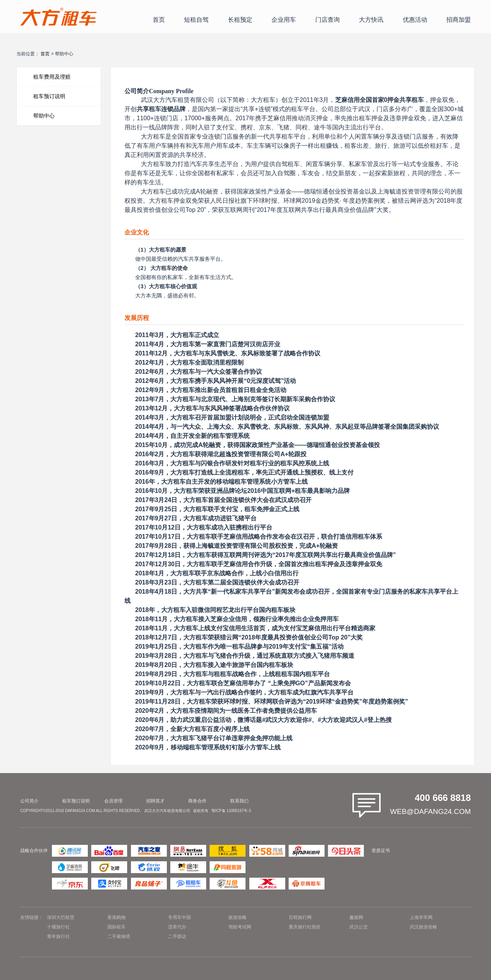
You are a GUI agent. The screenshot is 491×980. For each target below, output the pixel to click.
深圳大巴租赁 (61, 917)
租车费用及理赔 (52, 77)
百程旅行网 (300, 917)
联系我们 (239, 801)
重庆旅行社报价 (305, 927)
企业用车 (284, 20)
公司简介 (29, 801)
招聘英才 (155, 801)
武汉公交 (359, 927)
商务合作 (197, 801)
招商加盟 (459, 20)
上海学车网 (421, 917)
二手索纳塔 (119, 936)
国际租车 (116, 927)
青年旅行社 (58, 936)
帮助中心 (44, 116)
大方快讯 (371, 20)
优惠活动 (415, 20)
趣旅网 (356, 917)
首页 (159, 20)
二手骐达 (177, 936)
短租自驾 (196, 20)
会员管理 (113, 801)
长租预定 (240, 20)
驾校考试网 (240, 927)
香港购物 (116, 917)
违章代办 (177, 927)
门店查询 (328, 20)
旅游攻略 (237, 917)
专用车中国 (179, 917)
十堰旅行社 (58, 927)
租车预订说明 (49, 96)
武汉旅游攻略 (423, 927)
